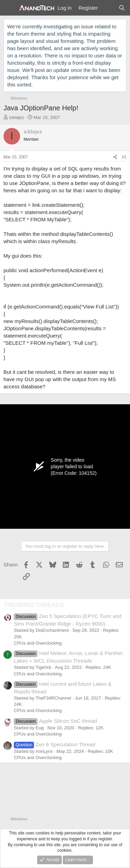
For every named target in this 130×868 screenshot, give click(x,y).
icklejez (17, 117)
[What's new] (108, 8)
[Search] (122, 8)
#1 (124, 157)
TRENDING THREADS (34, 605)
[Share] (115, 157)
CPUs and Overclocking (38, 643)
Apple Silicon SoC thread (55, 721)
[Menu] (10, 8)
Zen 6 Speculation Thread (55, 744)
